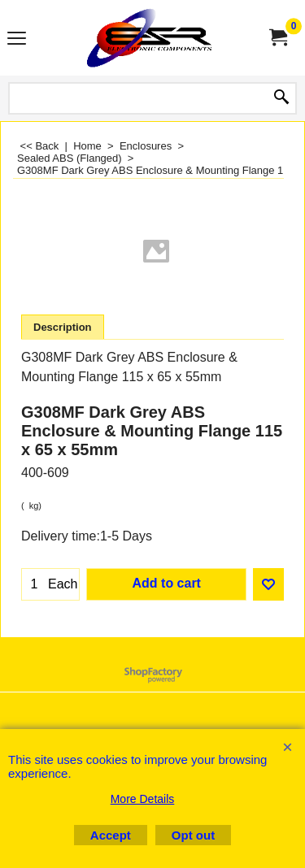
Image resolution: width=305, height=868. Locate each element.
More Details (143, 799)
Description (63, 327)
